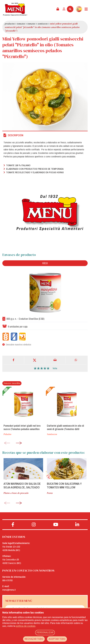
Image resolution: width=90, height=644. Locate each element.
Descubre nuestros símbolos (19, 345)
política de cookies (26, 626)
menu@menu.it (9, 590)
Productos (10, 24)
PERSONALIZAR (45, 632)
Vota (55, 368)
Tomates (21, 24)
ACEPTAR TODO (57, 639)
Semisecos (43, 24)
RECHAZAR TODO (34, 639)
